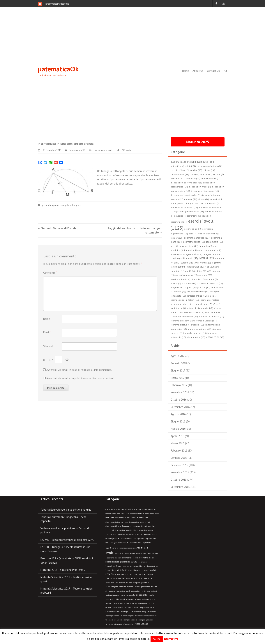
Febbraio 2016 (179, 451)
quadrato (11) (203, 287)
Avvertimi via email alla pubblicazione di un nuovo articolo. (81, 378)
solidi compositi (140, 607)
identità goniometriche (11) (184, 246)
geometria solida (112, 562)
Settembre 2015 (180, 487)
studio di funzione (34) (187, 316)
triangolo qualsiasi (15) (195, 333)
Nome (47, 319)
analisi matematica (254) (201, 162)
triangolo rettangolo (71, 205)
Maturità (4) (176, 271)
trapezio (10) (197, 325)
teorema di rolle (120, 616)
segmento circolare (133, 599)
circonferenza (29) (180, 174)
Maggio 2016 (178, 429)
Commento (50, 273)
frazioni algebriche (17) (210, 234)
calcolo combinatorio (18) (209, 166)
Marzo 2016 (177, 443)
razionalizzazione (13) (198, 292)
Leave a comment (103, 150)
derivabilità (124, 518)
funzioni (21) (177, 238)
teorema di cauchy (138, 612)
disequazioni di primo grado (117, 522)
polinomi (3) (212, 279)
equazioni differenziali (127, 538)
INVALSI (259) (207, 258)
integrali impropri (134, 570)
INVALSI (109, 574)
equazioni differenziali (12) (184, 207)
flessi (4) (193, 234)
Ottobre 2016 (179, 400)
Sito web (48, 346)
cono (157, 514)
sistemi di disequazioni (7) (200, 308)
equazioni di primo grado (136, 534)
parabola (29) (205, 275)
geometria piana (51, 205)
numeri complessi (133, 583)
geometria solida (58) (194, 242)
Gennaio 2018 (179, 363)
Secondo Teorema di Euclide (57, 228)
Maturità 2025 (197, 142)
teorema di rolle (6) (180, 325)
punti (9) (191, 287)
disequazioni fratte (113, 526)
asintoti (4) (190, 166)
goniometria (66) (214, 242)
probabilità (146, 587)
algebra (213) (178, 162)
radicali (154, 591)
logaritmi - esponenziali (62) (190, 267)
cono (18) (195, 174)
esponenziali (121, 553)
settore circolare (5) (202, 304)
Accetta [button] (157, 639)
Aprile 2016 (177, 436)
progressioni (120, 591)
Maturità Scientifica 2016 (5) (197, 271)
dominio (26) (191, 199)
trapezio (131, 616)
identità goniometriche (140, 562)
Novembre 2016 (180, 392)
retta (123, 595)
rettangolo (130, 595)
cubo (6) (220, 174)
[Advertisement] (132, 35)
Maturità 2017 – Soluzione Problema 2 (63, 570)
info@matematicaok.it (56, 4)
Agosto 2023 (178, 356)
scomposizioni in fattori (115, 599)
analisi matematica (123, 509)
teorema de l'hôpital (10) (211, 316)
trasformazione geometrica (146, 616)
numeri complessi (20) (187, 275)
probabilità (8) (189, 283)
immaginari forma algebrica (117, 566)
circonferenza (149, 514)
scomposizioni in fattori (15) (185, 300)
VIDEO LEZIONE (142, 624)
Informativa (171, 639)
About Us (198, 71)
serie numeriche (148, 599)
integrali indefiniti (150, 570)
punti (128, 591)
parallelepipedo (112, 587)
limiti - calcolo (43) (184, 263)
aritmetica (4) (177, 166)
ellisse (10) (204, 199)
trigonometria (129, 624)
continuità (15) (207, 174)
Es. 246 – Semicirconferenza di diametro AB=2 (67, 540)
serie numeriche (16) (181, 304)
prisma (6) (176, 283)
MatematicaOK (77, 150)
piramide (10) (198, 279)
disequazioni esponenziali (140, 522)
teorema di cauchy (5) (182, 321)
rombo (152, 595)
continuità (110, 518)
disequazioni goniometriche (133, 526)
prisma (138, 587)
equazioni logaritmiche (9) (187, 216)
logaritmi (149, 574)
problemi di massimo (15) (210, 283)
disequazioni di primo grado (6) (186, 183)
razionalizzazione (113, 595)
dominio (116, 534)
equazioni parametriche (127, 548)
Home (185, 71)
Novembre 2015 (180, 472)
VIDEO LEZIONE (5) (215, 337)
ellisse (123, 534)
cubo (117, 518)
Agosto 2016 (178, 414)
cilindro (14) (209, 170)
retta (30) (215, 291)
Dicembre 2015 (179, 465)
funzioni (118, 558)
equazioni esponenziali (146, 538)
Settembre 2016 (180, 407)
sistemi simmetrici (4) (193, 312)
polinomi (130, 587)
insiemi (108, 570)
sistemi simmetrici (126, 607)
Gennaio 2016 (179, 458)
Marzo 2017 (177, 378)
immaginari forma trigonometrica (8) (203, 250)
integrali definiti (119, 570)
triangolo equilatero (114, 620)
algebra (109, 509)
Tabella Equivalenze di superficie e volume (66, 510)
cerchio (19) (196, 170)
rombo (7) (212, 296)
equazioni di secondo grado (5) (204, 203)
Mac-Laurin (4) (212, 267)
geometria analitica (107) (197, 238)
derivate (133, 518)
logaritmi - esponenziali (115, 578)
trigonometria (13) (196, 337)
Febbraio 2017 (179, 385)
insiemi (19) (176, 254)
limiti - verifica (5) (202, 263)
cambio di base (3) (180, 170)
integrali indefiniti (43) (187, 258)
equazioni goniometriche (116, 543)
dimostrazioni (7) (210, 178)
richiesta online (142, 595)
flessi (149, 553)
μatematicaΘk (58, 69)
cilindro (139, 514)
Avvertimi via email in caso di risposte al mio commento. (79, 370)
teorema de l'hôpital (122, 612)
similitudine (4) (178, 308)
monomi (122, 583)
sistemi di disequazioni (144, 603)
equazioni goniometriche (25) (189, 212)
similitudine (129, 603)
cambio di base (123, 514)
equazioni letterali (134, 543)
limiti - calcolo (126, 574)
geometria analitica (130, 558)
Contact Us (213, 71)
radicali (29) (180, 291)
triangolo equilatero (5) (199, 329)
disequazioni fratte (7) (200, 187)
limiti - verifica (139, 574)
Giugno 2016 (178, 421)
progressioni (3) (179, 287)
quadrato (135, 591)
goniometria (125, 562)
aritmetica (138, 509)
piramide (122, 587)
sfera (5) (217, 304)
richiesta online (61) (197, 296)
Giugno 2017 (178, 370)
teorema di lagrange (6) (205, 321)
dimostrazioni (143, 518)
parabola (145, 583)
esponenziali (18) (193, 229)
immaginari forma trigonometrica (144, 566)
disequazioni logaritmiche (126, 530)
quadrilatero (145, 591)
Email (47, 332)
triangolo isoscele (130, 620)
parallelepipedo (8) (180, 279)
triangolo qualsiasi (145, 620)
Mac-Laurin (130, 578)
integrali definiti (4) (193, 254)
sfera (121, 603)
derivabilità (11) (179, 178)
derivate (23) (194, 178)
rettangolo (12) (178, 296)
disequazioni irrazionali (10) (205, 191)
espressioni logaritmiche (136, 553)
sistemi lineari (111, 607)
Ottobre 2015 (179, 480)
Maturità (140, 578)
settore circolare (112, 603)
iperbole (117, 574)
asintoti (147, 509)
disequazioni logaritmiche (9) (185, 195)
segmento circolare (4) (211, 300)
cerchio (133, 514)
